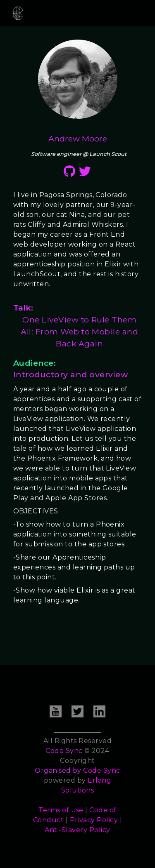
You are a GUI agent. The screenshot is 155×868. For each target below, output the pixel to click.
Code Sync (101, 770)
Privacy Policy (94, 820)
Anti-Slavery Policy (77, 830)
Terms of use (61, 810)
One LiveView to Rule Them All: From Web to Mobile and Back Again (79, 332)
